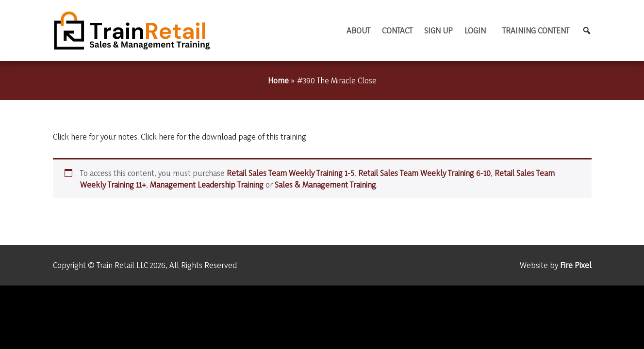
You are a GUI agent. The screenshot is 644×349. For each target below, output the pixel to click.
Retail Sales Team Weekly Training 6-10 (424, 173)
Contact (397, 30)
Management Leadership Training (207, 184)
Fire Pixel (576, 265)
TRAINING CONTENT (536, 30)
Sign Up (438, 30)
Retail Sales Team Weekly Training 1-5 (290, 173)
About (358, 30)
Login (475, 30)
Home (278, 80)
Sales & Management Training (325, 184)
